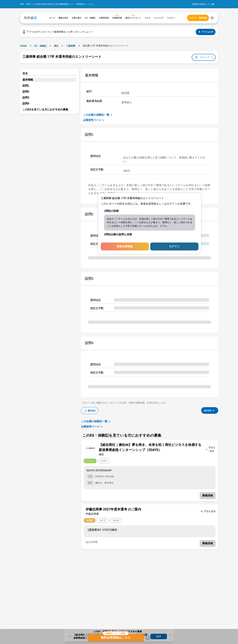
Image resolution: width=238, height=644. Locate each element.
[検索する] (212, 18)
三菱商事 (71, 46)
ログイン (174, 247)
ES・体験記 (40, 46)
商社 (56, 46)
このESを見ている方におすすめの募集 (45, 109)
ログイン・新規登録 (198, 18)
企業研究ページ (94, 120)
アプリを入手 (206, 32)
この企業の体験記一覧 (98, 115)
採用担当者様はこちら (202, 4)
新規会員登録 (125, 247)
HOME (23, 46)
